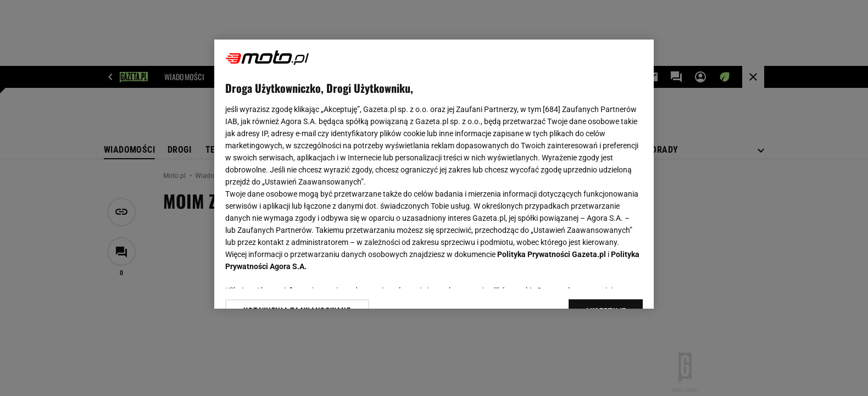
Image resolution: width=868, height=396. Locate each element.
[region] (434, 174)
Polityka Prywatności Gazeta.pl (552, 254)
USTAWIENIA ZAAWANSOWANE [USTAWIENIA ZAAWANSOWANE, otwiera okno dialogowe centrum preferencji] (297, 287)
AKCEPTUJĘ (606, 287)
